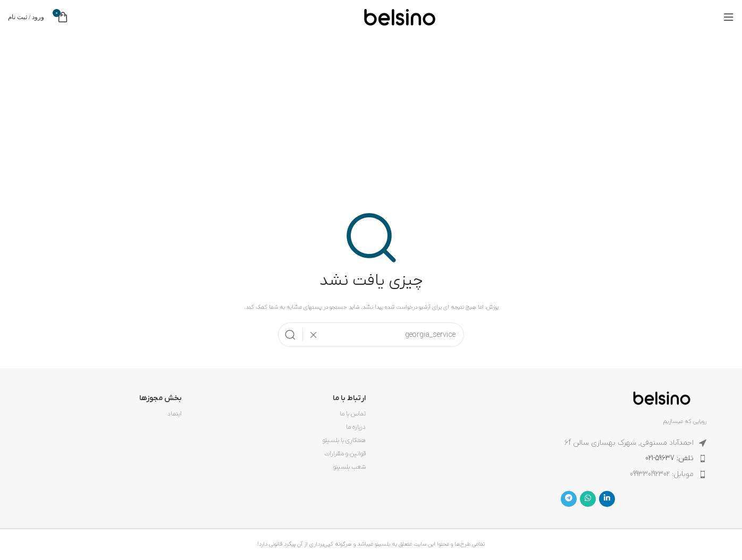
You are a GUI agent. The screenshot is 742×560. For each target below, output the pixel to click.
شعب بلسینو (349, 467)
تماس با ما (353, 414)
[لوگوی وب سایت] (400, 16)
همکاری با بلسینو (344, 440)
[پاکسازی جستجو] (310, 335)
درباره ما (356, 427)
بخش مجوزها (161, 398)
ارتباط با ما (349, 398)
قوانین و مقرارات (345, 454)
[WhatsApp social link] (588, 499)
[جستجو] (371, 335)
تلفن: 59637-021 (669, 458)
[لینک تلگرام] (569, 499)
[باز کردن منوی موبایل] (729, 17)
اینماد (175, 414)
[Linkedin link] (607, 499)
